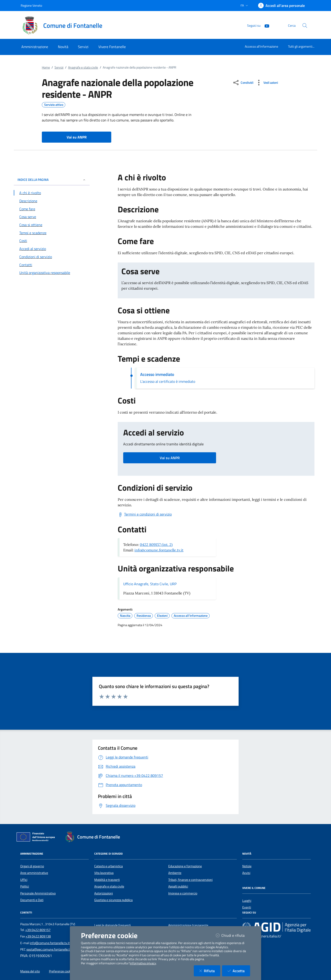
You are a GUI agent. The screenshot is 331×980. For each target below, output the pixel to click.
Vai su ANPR (170, 458)
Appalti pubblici (178, 886)
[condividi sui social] (243, 83)
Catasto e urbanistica (108, 866)
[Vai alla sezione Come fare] (52, 209)
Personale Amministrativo (38, 893)
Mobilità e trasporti (107, 880)
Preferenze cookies (62, 971)
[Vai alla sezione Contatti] (52, 265)
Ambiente (175, 873)
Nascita (125, 616)
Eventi (247, 907)
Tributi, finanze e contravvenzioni (190, 880)
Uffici (24, 880)
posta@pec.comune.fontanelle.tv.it (50, 949)
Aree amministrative (34, 873)
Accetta (239, 971)
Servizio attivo (54, 105)
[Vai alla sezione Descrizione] (52, 201)
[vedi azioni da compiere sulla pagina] (267, 83)
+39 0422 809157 (38, 930)
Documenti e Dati (32, 900)
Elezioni (162, 616)
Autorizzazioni (104, 893)
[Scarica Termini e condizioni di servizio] (145, 514)
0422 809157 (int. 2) (156, 545)
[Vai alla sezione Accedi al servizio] (52, 249)
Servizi (59, 67)
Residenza (144, 616)
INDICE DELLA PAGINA (52, 180)
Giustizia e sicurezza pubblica (113, 900)
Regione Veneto (31, 5)
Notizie (247, 866)
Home (46, 67)
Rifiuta (210, 971)
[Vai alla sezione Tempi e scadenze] (52, 233)
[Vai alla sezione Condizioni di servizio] (52, 257)
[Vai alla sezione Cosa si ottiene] (52, 225)
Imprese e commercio (183, 893)
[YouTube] (265, 25)
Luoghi (247, 901)
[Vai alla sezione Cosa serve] (52, 217)
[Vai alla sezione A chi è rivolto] (52, 193)
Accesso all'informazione (261, 46)
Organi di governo (32, 866)
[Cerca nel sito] (305, 26)
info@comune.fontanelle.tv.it (159, 550)
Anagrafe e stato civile (83, 67)
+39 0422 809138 (38, 936)
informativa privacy (143, 963)
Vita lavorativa (104, 873)
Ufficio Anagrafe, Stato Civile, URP (150, 584)
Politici (25, 886)
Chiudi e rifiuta (233, 935)
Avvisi (246, 873)
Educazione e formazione (185, 866)
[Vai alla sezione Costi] (52, 241)
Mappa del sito (30, 971)
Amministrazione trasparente (188, 925)
